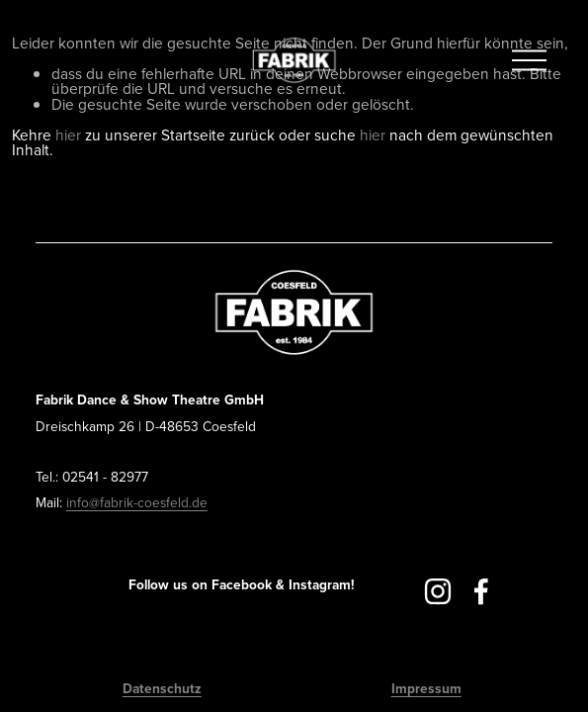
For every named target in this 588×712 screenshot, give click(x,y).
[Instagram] (438, 591)
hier (68, 134)
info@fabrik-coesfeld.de (137, 502)
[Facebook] (481, 591)
